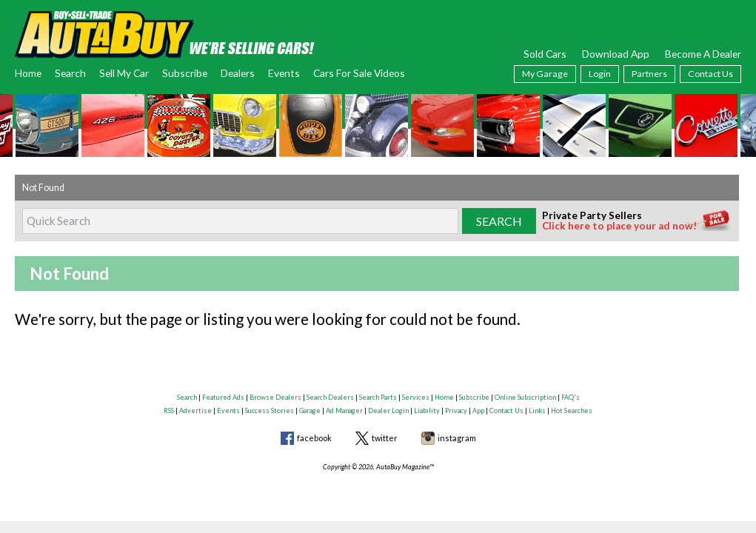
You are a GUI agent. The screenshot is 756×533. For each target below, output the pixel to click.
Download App (616, 54)
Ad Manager (344, 410)
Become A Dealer (703, 54)
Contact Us (710, 74)
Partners (649, 74)
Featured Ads (223, 397)
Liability (427, 410)
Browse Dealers (275, 397)
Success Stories (270, 410)
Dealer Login (388, 410)
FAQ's (571, 397)
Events (284, 73)
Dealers (238, 73)
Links (537, 410)
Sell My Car (124, 73)
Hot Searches (572, 410)
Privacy (456, 410)
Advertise (195, 410)
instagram (457, 438)
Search (70, 73)
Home (28, 73)
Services (416, 397)
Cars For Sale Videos (359, 73)
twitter (385, 438)
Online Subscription (525, 397)
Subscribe (185, 73)
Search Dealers (330, 397)
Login (600, 74)
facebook (314, 438)
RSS (169, 410)
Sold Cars (545, 54)
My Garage (545, 74)
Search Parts (378, 397)
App (478, 410)
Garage (310, 410)
